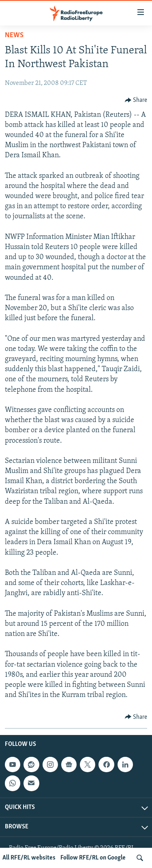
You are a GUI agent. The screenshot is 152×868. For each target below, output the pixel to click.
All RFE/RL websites (29, 858)
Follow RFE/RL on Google (93, 858)
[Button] (136, 100)
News (14, 35)
